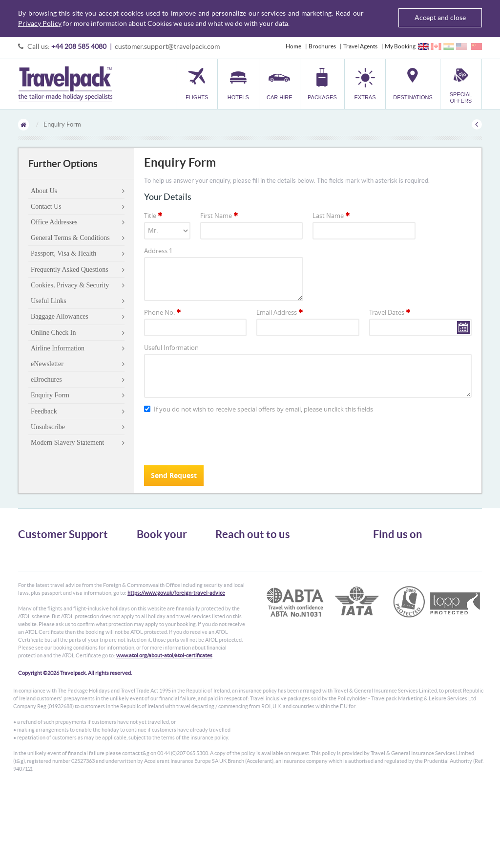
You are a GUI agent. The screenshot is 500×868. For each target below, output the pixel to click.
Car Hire (147, 568)
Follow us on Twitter (406, 555)
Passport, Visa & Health (63, 253)
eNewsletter (47, 364)
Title (154, 216)
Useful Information (171, 347)
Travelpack (65, 84)
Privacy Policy (40, 23)
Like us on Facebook (406, 570)
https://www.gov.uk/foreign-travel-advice (176, 669)
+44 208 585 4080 (79, 46)
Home (293, 46)
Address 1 (158, 251)
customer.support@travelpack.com (167, 46)
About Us (44, 191)
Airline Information (58, 348)
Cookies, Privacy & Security (70, 285)
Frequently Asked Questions (70, 270)
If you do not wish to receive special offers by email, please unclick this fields (259, 409)
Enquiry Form (50, 395)
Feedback (44, 411)
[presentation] (218, 439)
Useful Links (49, 301)
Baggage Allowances (60, 316)
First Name (220, 216)
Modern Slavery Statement (67, 443)
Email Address (280, 312)
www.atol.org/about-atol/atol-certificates (164, 731)
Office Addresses (54, 222)
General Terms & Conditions (70, 238)
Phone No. (163, 312)
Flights (145, 551)
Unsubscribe (48, 427)
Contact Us (46, 206)
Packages (148, 577)
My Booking (400, 46)
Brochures (322, 46)
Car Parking (152, 595)
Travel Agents (360, 46)
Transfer (147, 586)
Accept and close (440, 18)
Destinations (153, 603)
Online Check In (53, 333)
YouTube (392, 585)
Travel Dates (390, 312)
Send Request (174, 475)
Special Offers (155, 612)
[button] (365, 84)
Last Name (332, 216)
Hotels (145, 559)
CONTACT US (232, 618)
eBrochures (46, 380)
